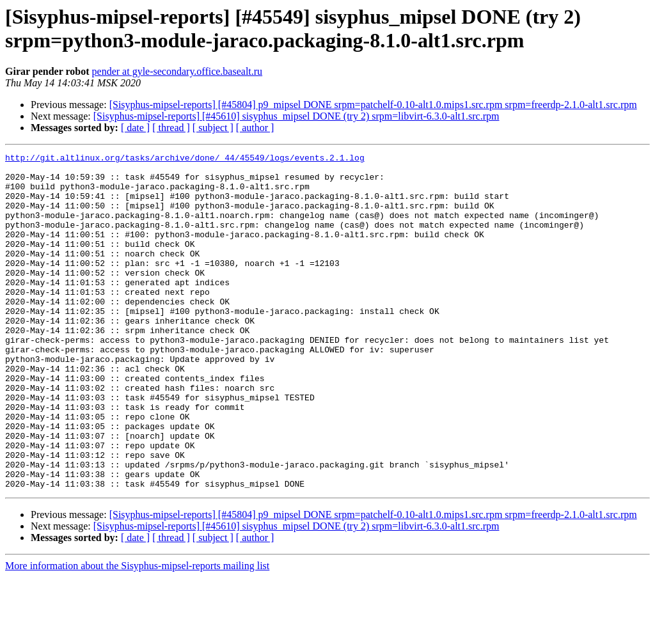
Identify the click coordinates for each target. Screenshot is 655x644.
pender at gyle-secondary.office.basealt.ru (178, 71)
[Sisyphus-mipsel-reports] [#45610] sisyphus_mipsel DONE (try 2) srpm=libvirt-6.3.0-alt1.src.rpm (296, 116)
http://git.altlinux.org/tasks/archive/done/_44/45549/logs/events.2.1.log (185, 159)
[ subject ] (213, 128)
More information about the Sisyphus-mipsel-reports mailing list (137, 633)
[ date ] (135, 128)
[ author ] (255, 128)
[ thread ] (171, 128)
